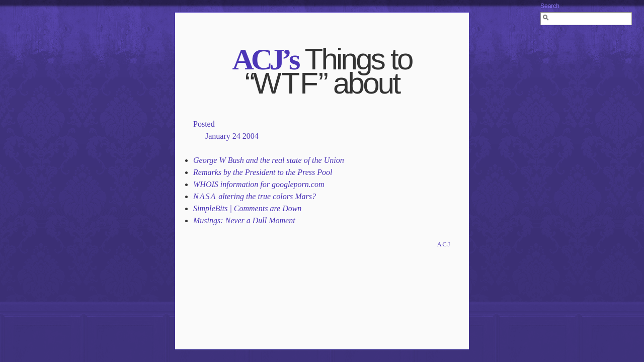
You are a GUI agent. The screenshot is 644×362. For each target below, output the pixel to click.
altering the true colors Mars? (255, 196)
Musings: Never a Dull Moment (244, 220)
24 (236, 136)
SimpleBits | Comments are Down (247, 208)
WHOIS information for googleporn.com (259, 184)
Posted (204, 124)
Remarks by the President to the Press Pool (263, 172)
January (218, 136)
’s (265, 59)
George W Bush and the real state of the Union (269, 160)
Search (550, 6)
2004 (251, 136)
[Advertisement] (322, 267)
